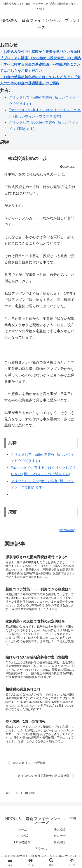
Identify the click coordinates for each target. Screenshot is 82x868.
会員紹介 (60, 842)
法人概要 (60, 829)
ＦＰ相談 (22, 836)
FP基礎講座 (22, 842)
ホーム (22, 829)
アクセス (41, 849)
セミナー (60, 836)
